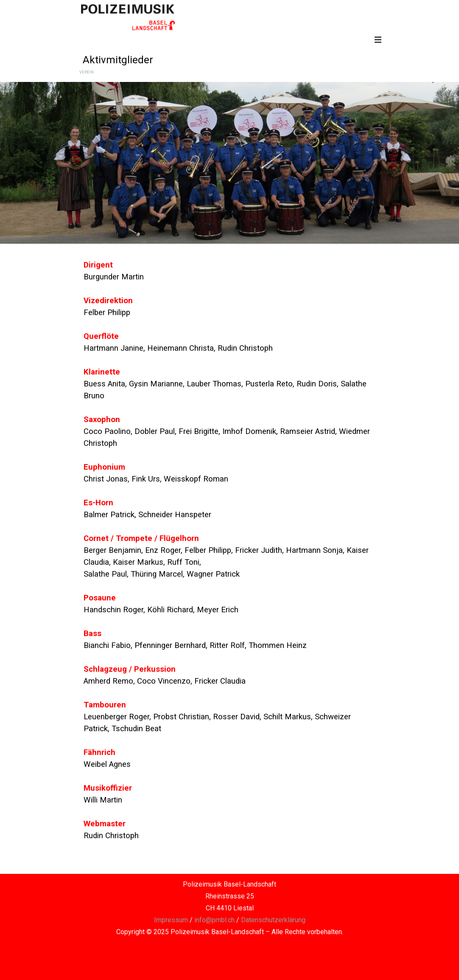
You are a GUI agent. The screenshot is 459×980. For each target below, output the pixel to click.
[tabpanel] (229, 562)
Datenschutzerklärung (273, 920)
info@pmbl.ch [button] (214, 920)
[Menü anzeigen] (378, 39)
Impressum (171, 920)
